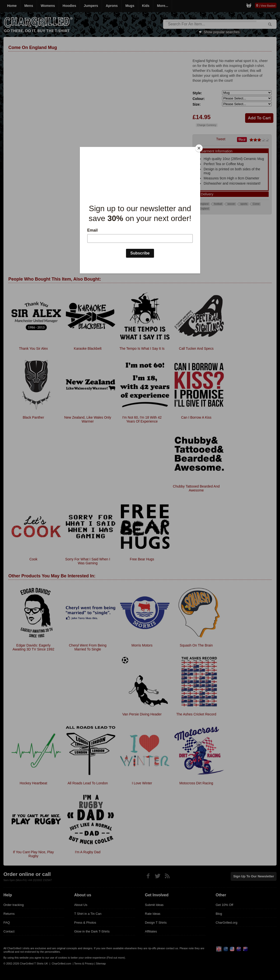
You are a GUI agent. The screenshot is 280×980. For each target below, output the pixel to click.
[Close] (199, 148)
